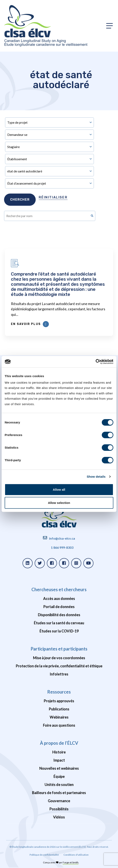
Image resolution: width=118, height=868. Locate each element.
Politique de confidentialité (44, 855)
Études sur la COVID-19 (59, 631)
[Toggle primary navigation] (109, 26)
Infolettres (59, 674)
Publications (59, 709)
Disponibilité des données (59, 615)
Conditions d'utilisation (76, 855)
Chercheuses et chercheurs (59, 589)
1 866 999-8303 (62, 547)
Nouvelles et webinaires (59, 768)
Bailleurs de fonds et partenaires (59, 793)
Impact (59, 760)
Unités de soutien (59, 785)
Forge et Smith (71, 862)
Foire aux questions (59, 725)
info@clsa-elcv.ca (62, 538)
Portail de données (59, 607)
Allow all (59, 490)
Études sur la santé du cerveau (59, 623)
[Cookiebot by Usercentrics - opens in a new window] (96, 362)
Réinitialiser (53, 197)
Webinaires (59, 717)
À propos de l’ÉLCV (59, 743)
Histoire (59, 752)
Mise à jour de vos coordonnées (59, 658)
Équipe (59, 776)
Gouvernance (59, 801)
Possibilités (59, 809)
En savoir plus (30, 324)
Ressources (59, 692)
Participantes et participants (59, 649)
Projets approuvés (59, 701)
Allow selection (59, 503)
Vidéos (59, 817)
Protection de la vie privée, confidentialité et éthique (59, 666)
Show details (96, 477)
